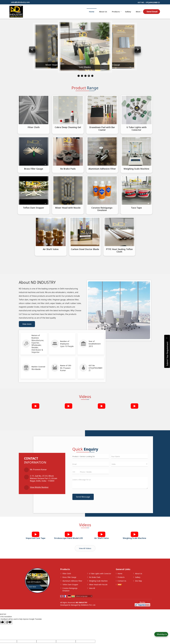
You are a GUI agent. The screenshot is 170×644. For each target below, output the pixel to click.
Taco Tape (136, 208)
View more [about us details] (27, 324)
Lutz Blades (116, 64)
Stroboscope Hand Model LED (68, 538)
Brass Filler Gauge (34, 169)
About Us (103, 12)
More (139, 12)
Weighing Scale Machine (136, 169)
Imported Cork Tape (36, 538)
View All (92, 588)
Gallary (128, 12)
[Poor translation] (9, 622)
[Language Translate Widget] (84, 596)
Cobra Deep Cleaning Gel (68, 127)
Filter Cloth (34, 127)
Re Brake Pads (68, 169)
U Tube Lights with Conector (136, 128)
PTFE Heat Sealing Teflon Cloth (119, 250)
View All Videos (85, 548)
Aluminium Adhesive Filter (62, 65)
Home (92, 12)
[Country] (129, 464)
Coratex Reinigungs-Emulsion (35, 63)
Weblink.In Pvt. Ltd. (88, 605)
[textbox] (91, 456)
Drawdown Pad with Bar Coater (102, 128)
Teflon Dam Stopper (34, 208)
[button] (39, 487)
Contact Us (122, 581)
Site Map (138, 581)
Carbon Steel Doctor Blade (85, 249)
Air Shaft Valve (51, 249)
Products (117, 12)
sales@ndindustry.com (20, 2)
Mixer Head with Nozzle (89, 67)
